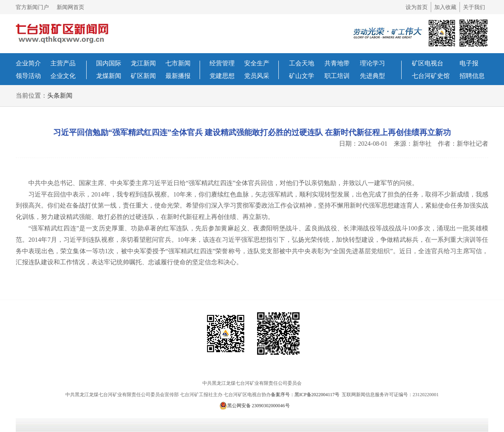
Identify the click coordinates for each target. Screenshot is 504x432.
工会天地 (302, 63)
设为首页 (417, 7)
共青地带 (337, 63)
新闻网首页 (70, 7)
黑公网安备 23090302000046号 (255, 406)
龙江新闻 (143, 63)
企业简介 (28, 63)
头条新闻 (60, 95)
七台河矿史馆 (431, 76)
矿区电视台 (428, 63)
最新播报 (178, 76)
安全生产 (257, 63)
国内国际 (109, 63)
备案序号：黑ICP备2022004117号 (306, 395)
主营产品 (63, 63)
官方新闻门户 (32, 7)
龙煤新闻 (109, 76)
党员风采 (257, 76)
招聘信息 (472, 76)
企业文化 (63, 76)
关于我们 (474, 7)
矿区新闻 (143, 76)
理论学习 (372, 63)
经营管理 (222, 63)
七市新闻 (178, 63)
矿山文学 (302, 76)
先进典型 (372, 76)
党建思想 (222, 76)
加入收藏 (445, 7)
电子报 (469, 63)
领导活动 (28, 76)
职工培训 (337, 76)
